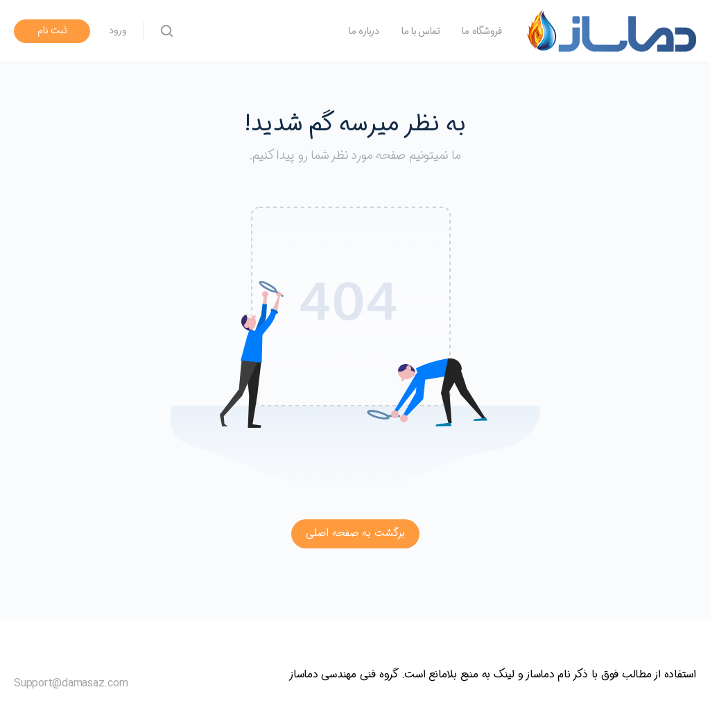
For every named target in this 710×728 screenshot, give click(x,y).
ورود (118, 31)
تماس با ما (421, 31)
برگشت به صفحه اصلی (355, 533)
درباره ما (364, 31)
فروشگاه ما (482, 31)
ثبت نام (52, 31)
